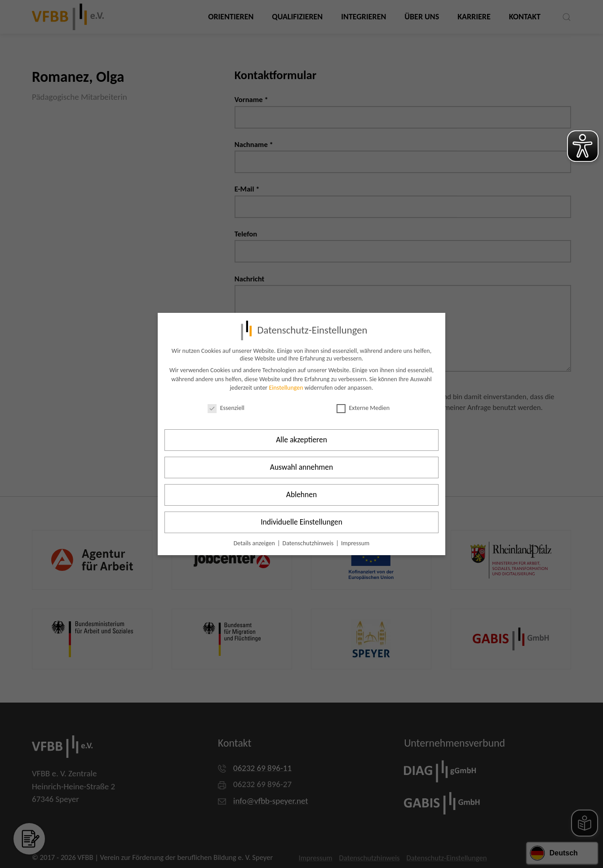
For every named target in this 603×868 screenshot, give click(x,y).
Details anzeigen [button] (255, 543)
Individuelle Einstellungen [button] (301, 522)
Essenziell (226, 408)
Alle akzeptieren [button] (301, 440)
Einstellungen (286, 388)
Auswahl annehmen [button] (302, 467)
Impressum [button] (355, 543)
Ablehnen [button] (301, 494)
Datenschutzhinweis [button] (309, 543)
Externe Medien (363, 408)
